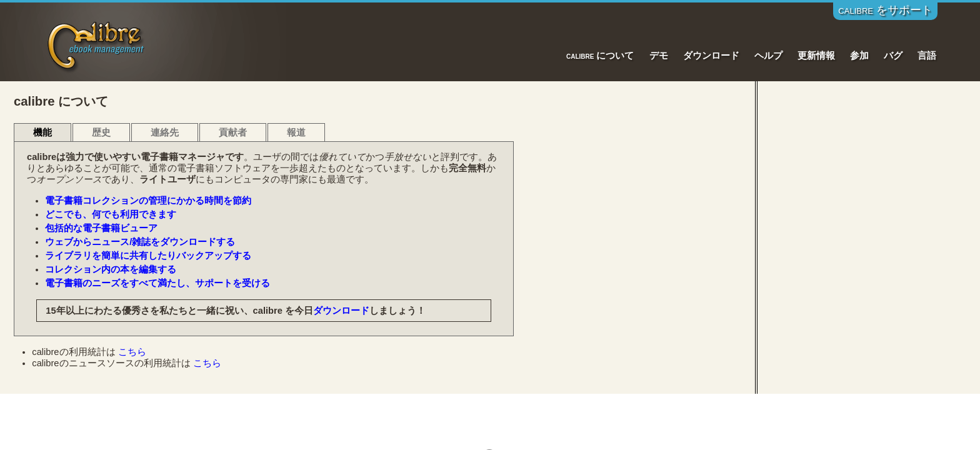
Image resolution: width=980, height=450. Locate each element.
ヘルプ (768, 56)
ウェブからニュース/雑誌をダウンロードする (140, 242)
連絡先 (165, 132)
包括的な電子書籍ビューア (101, 228)
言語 (927, 56)
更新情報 (816, 56)
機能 (42, 132)
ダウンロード (711, 56)
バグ (893, 56)
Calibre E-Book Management (97, 45)
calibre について (600, 56)
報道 (296, 132)
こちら (132, 352)
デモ (659, 56)
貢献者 (233, 132)
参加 (859, 56)
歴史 (101, 132)
